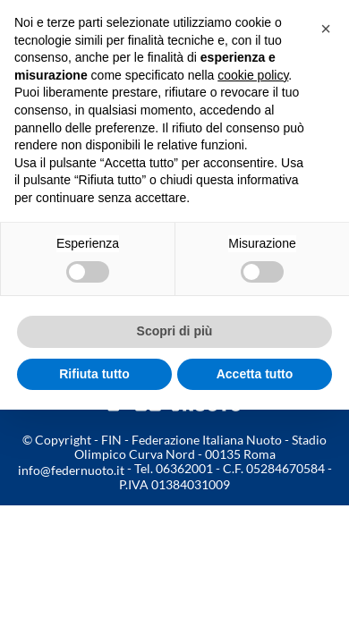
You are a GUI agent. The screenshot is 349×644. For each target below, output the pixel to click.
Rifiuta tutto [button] (94, 374)
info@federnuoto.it (71, 470)
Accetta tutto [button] (255, 374)
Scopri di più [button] (175, 331)
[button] (326, 29)
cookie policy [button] (253, 75)
